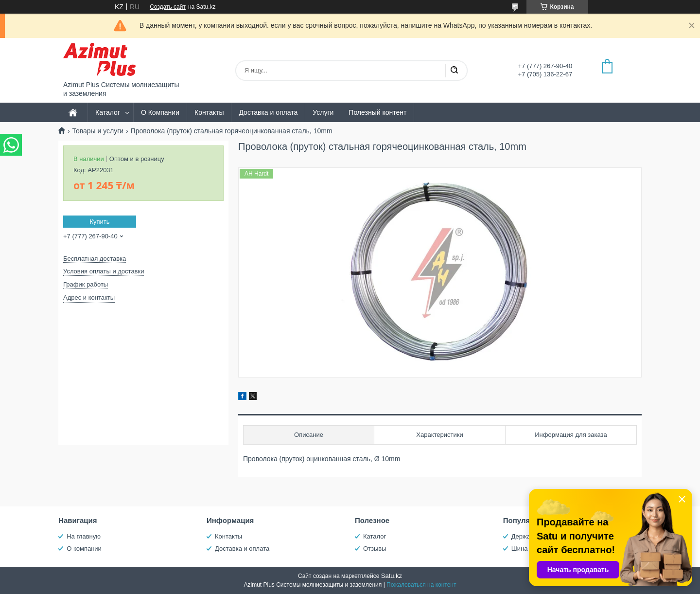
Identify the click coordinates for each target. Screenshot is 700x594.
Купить (99, 222)
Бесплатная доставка (95, 259)
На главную (84, 536)
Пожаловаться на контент (421, 585)
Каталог (108, 112)
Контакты (209, 112)
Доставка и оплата (268, 112)
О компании (84, 549)
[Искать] (454, 71)
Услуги (323, 112)
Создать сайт (168, 7)
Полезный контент (377, 112)
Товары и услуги (98, 131)
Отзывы (375, 549)
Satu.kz (392, 576)
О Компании (160, 112)
